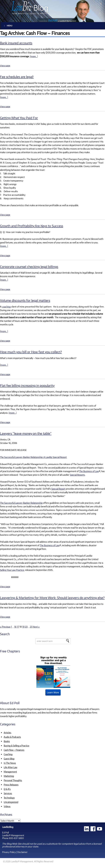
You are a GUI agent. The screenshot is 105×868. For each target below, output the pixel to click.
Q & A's (7, 789)
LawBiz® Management (13, 835)
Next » (36, 627)
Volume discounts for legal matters (25, 300)
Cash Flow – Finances (14, 750)
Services (8, 793)
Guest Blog (9, 759)
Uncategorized (11, 802)
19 (23, 627)
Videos (7, 806)
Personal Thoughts (13, 780)
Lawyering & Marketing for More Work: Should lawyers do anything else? (52, 598)
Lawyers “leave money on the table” (26, 433)
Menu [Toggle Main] (8, 26)
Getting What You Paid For (19, 118)
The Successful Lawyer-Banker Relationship (21, 503)
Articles (7, 733)
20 (26, 627)
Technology (9, 798)
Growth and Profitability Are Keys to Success (32, 226)
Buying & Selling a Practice (16, 746)
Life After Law (10, 767)
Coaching (8, 754)
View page (5, 66)
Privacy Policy (9, 852)
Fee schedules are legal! (17, 77)
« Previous (5, 627)
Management (10, 772)
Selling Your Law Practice (12, 570)
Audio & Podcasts (12, 737)
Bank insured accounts (16, 43)
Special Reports (77, 475)
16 (15, 627)
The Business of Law (89, 471)
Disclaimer (22, 852)
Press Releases (11, 785)
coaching (6, 307)
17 (18, 627)
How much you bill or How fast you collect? (31, 352)
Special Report (58, 489)
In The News (10, 763)
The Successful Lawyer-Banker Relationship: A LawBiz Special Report (33, 457)
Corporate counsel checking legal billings (29, 267)
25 (31, 627)
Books (7, 741)
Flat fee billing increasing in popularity (27, 385)
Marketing (9, 776)
